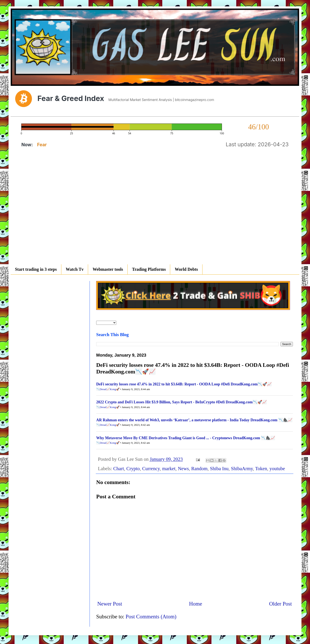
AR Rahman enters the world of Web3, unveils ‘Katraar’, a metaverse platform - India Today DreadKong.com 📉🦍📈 (194, 420)
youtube (277, 469)
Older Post (280, 604)
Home (196, 604)
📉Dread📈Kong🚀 (108, 389)
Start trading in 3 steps (36, 269)
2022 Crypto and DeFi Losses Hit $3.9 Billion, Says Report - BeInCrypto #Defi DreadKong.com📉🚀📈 (182, 402)
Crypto (133, 469)
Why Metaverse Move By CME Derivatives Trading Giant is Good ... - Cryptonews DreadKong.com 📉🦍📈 (186, 438)
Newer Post (110, 604)
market (169, 469)
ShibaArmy (242, 469)
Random (199, 469)
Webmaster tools (108, 269)
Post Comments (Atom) (151, 617)
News (183, 469)
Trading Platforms (149, 269)
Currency (151, 469)
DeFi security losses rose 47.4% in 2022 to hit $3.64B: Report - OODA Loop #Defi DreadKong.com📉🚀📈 (184, 384)
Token (261, 469)
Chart (119, 469)
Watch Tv (75, 269)
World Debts (186, 269)
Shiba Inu (219, 469)
